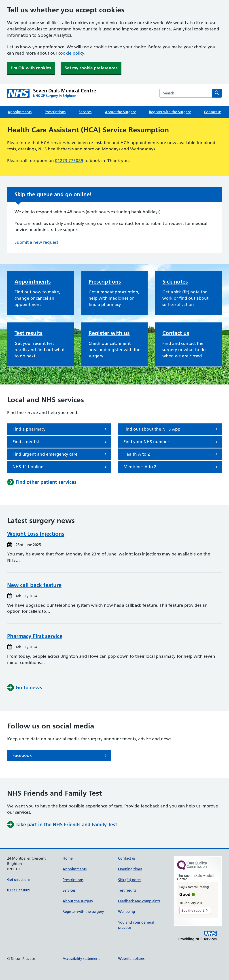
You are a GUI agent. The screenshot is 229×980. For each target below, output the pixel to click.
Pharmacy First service (35, 636)
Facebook (60, 756)
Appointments (20, 112)
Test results (29, 333)
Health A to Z (171, 454)
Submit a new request (36, 242)
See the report (193, 911)
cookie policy (71, 53)
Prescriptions (55, 112)
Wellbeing (127, 912)
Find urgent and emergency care (60, 454)
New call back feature (34, 585)
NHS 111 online (60, 467)
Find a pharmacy (60, 429)
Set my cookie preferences (91, 68)
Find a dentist (60, 442)
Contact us (213, 112)
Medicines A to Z (171, 467)
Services (85, 112)
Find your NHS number (171, 442)
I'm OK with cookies (31, 68)
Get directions (19, 880)
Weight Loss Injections (36, 534)
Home (68, 858)
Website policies (131, 959)
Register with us (109, 333)
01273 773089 (69, 161)
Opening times (130, 869)
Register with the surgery (83, 912)
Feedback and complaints (139, 901)
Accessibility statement (81, 959)
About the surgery (78, 901)
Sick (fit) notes (130, 880)
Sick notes (175, 282)
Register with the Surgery (170, 112)
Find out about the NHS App (171, 429)
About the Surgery (120, 112)
